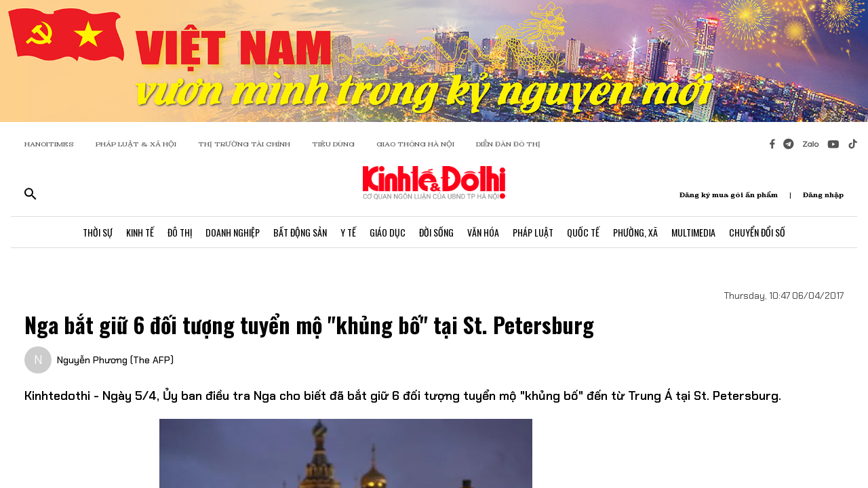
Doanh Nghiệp (233, 232)
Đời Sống (436, 232)
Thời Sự (98, 232)
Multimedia (693, 232)
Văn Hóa (483, 232)
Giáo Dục (388, 232)
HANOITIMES (49, 144)
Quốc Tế (583, 232)
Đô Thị (180, 232)
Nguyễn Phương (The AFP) (115, 360)
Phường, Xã (635, 232)
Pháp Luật (533, 232)
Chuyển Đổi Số (757, 232)
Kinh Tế (140, 232)
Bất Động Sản (300, 232)
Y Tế (348, 232)
